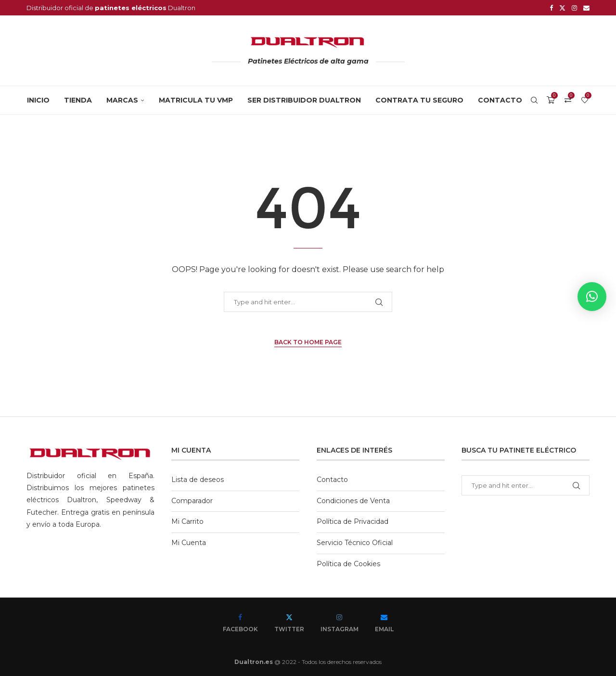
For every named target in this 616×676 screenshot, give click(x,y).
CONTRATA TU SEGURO (419, 100)
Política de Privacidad (353, 521)
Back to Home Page (308, 342)
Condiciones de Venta (353, 501)
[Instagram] (574, 8)
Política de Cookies (348, 564)
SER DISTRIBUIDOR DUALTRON (304, 100)
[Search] (534, 100)
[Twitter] (562, 8)
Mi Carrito (187, 521)
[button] (592, 297)
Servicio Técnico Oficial (355, 543)
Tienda (78, 100)
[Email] (586, 8)
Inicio (38, 100)
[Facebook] (551, 8)
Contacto (500, 100)
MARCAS (122, 100)
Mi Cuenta (189, 543)
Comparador (192, 501)
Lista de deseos (198, 480)
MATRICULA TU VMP (196, 100)
